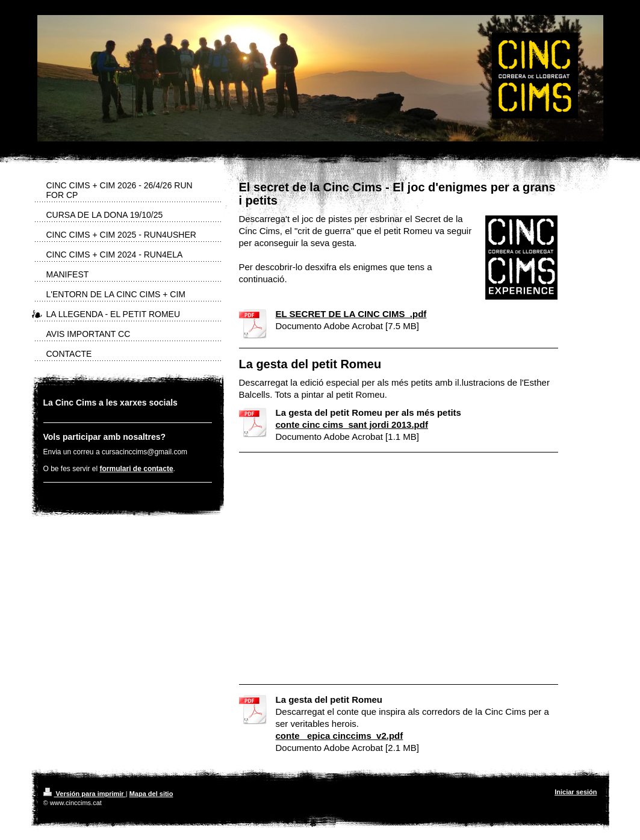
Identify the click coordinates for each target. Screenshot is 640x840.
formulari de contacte (137, 469)
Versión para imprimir (85, 794)
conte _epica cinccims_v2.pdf (340, 736)
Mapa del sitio (151, 794)
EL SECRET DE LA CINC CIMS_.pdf (351, 314)
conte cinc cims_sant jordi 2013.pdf (352, 425)
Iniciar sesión (576, 792)
